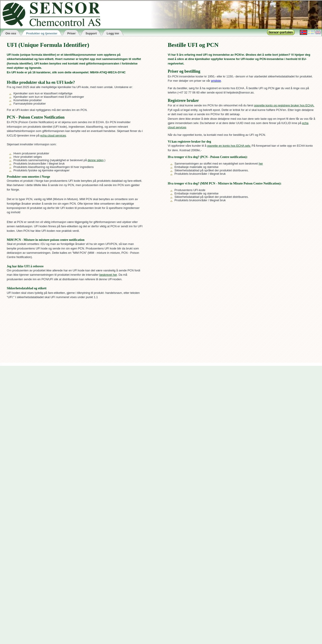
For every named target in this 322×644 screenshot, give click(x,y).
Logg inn (113, 33)
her (261, 164)
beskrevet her (108, 275)
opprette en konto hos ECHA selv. (229, 146)
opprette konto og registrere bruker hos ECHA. (284, 105)
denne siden (96, 160)
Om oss (11, 33)
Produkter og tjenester (42, 33)
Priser (72, 33)
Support (91, 33)
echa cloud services (53, 135)
